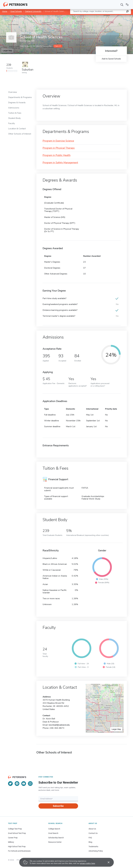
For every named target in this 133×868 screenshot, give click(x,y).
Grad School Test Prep (17, 833)
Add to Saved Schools (111, 59)
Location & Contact (17, 129)
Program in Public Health (57, 155)
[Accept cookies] (107, 862)
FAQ (90, 838)
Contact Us (93, 833)
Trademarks (93, 846)
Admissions (14, 108)
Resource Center (55, 842)
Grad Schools (16, 11)
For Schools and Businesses (19, 851)
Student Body (14, 118)
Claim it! (58, 46)
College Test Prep (15, 829)
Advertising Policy (96, 851)
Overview (13, 92)
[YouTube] (24, 784)
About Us (92, 829)
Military (11, 842)
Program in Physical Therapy (59, 148)
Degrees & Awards (17, 103)
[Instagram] (30, 784)
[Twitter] (10, 784)
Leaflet (102, 16)
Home (5, 11)
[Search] (122, 5)
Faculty (11, 123)
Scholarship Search (56, 838)
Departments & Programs (20, 97)
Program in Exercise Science (58, 141)
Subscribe (58, 806)
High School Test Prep (17, 846)
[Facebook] (17, 784)
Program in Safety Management (60, 163)
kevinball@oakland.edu (59, 725)
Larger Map (7, 51)
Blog (90, 842)
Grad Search (53, 833)
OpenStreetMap (115, 16)
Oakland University (33, 11)
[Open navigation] (127, 5)
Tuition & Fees (15, 113)
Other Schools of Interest (20, 134)
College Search (54, 829)
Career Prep (13, 838)
